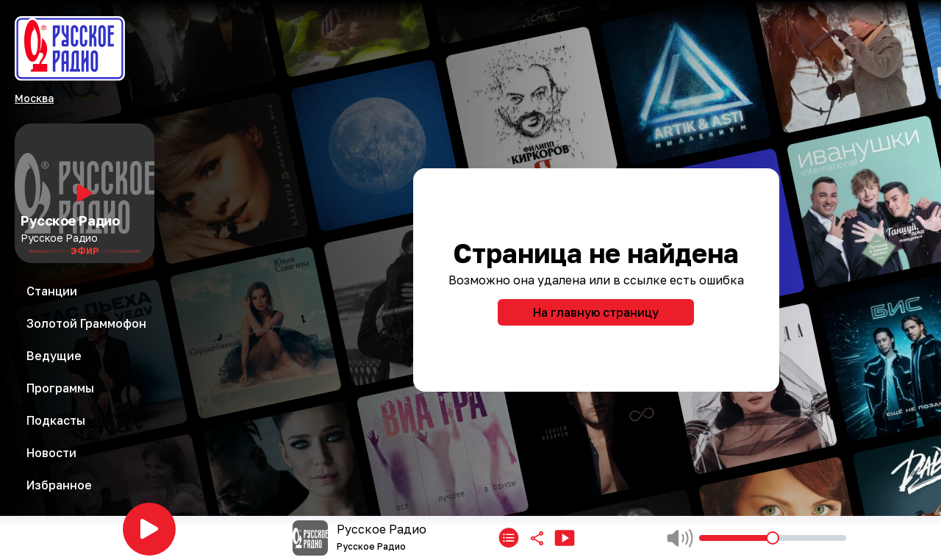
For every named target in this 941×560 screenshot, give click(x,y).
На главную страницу (596, 312)
